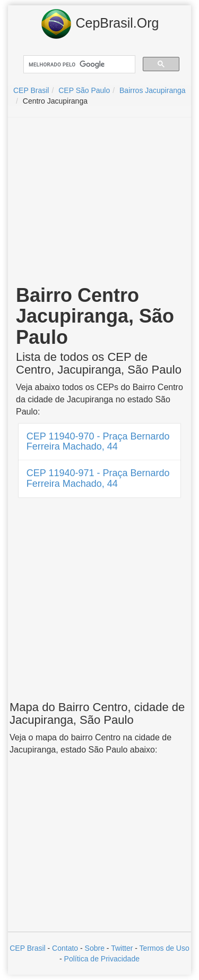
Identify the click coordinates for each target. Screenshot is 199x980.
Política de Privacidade (102, 959)
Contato (65, 948)
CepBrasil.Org (100, 24)
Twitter (122, 948)
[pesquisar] (78, 65)
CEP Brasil (27, 948)
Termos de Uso (165, 948)
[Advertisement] (100, 202)
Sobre (95, 948)
